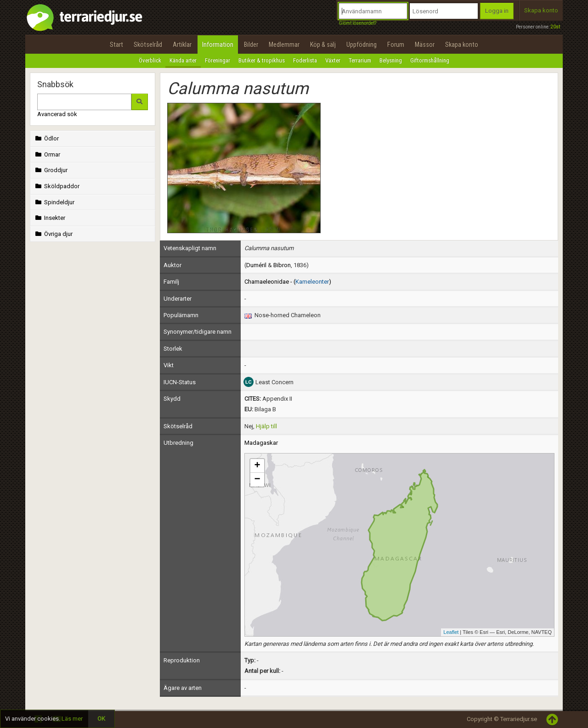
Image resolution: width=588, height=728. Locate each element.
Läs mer (72, 719)
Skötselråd (148, 45)
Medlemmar (284, 45)
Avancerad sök (57, 114)
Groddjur (51, 170)
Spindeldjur (54, 202)
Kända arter (183, 60)
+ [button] (257, 466)
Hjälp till (266, 426)
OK (101, 719)
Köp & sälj (323, 45)
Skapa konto (541, 10)
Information (218, 45)
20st (555, 27)
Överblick (150, 60)
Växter (333, 60)
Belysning (391, 60)
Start (116, 45)
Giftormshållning (430, 60)
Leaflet (451, 632)
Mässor (425, 45)
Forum (396, 45)
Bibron (282, 265)
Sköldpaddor (57, 186)
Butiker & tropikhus (262, 60)
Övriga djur (53, 234)
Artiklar (182, 45)
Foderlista (305, 60)
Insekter (49, 218)
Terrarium (360, 60)
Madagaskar (261, 443)
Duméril (256, 265)
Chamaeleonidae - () (288, 282)
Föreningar (218, 60)
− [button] (257, 480)
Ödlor (46, 138)
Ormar (47, 154)
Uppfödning (362, 45)
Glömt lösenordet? (357, 23)
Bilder (251, 45)
